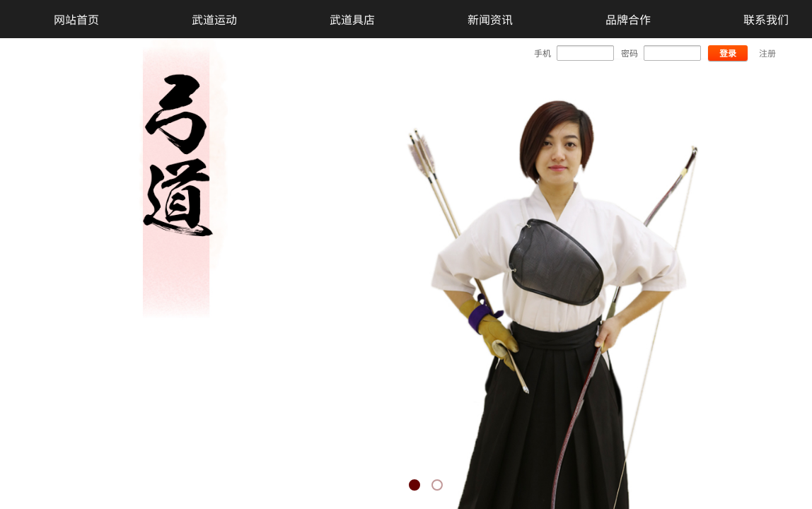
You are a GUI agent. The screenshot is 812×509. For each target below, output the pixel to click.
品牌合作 (628, 19)
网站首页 (76, 19)
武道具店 (352, 19)
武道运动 (214, 19)
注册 (767, 53)
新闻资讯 (490, 19)
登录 (728, 53)
